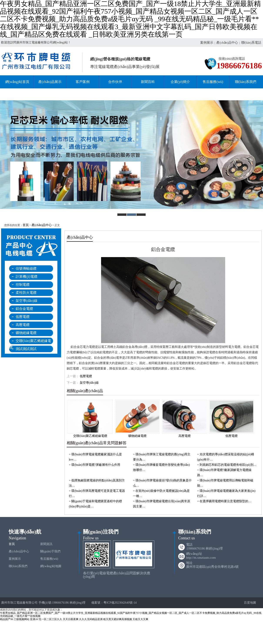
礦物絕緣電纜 (26, 333)
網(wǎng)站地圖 (51, 566)
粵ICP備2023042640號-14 (120, 603)
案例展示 (207, 43)
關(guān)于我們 (50, 551)
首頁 (26, 225)
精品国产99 (7, 619)
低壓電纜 (23, 317)
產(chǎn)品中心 (227, 43)
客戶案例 (83, 82)
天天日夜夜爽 (71, 619)
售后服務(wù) (213, 82)
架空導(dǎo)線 (27, 301)
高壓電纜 (23, 325)
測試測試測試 (26, 349)
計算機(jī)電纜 (27, 277)
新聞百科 (148, 82)
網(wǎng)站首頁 (17, 82)
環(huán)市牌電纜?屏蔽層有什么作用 (96, 465)
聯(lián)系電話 (251, 43)
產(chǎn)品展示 (50, 82)
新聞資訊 (46, 544)
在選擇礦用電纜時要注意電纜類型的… (225, 501)
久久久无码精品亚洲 (91, 619)
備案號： (97, 603)
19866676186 (239, 66)
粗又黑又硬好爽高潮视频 (118, 619)
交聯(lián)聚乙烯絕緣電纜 (30, 342)
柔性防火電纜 (26, 293)
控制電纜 (23, 285)
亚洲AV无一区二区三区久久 (46, 619)
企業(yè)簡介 (180, 82)
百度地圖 (248, 603)
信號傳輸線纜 (26, 268)
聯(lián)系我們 (246, 82)
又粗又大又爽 (140, 619)
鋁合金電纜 (24, 309)
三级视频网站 (22, 619)
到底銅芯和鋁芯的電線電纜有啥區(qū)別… (228, 465)
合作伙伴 (115, 82)
